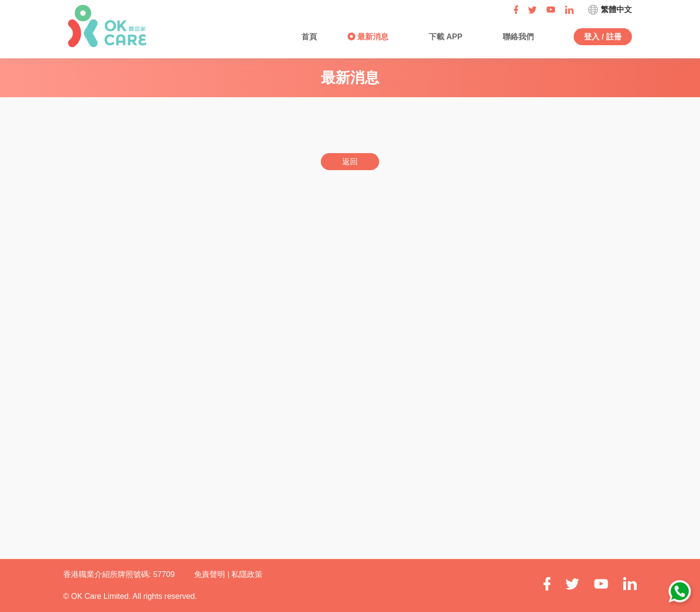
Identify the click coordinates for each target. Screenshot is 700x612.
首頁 (308, 37)
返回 (350, 162)
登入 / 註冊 (603, 37)
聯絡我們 (517, 37)
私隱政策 (247, 574)
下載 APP (444, 37)
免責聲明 (210, 574)
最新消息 (372, 37)
